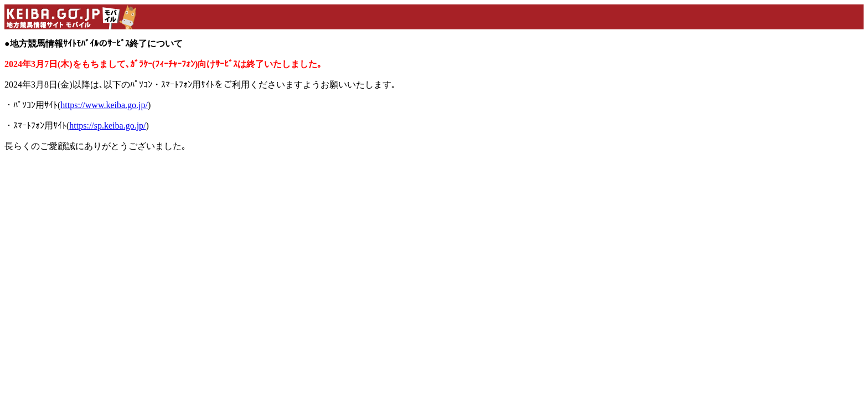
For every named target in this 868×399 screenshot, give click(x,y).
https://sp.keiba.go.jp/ (107, 126)
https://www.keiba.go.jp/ (104, 105)
